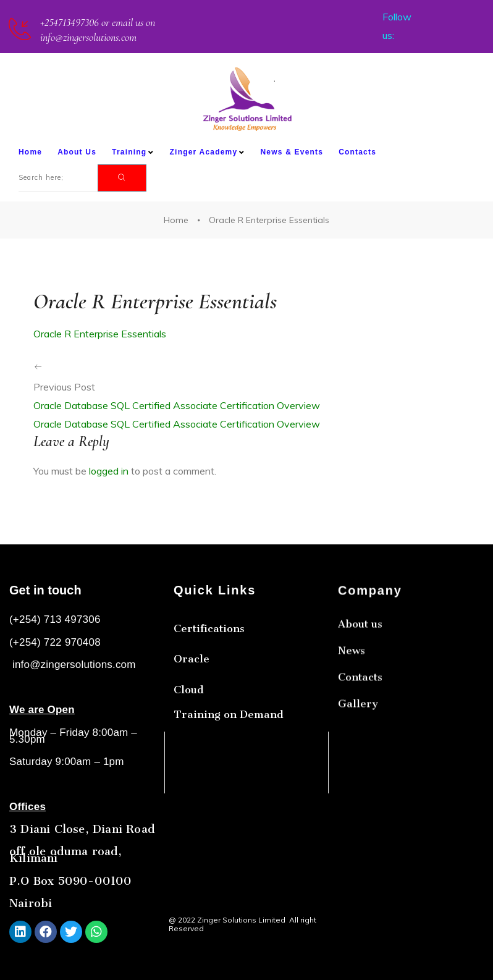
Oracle (192, 696)
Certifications (209, 666)
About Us (77, 152)
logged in (109, 471)
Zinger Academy (208, 152)
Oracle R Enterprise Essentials (100, 334)
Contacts (357, 152)
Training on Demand (229, 752)
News (352, 711)
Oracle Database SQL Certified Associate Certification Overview (177, 405)
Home (30, 152)
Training (133, 152)
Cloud (189, 727)
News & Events (292, 152)
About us (360, 684)
